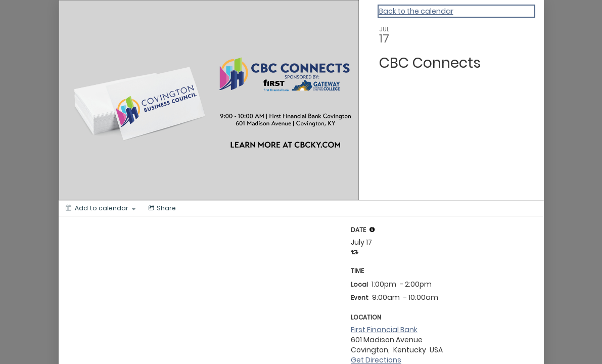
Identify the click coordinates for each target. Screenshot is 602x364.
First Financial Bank (384, 330)
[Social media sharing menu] (161, 208)
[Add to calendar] (101, 208)
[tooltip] (372, 230)
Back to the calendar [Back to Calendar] (416, 11)
